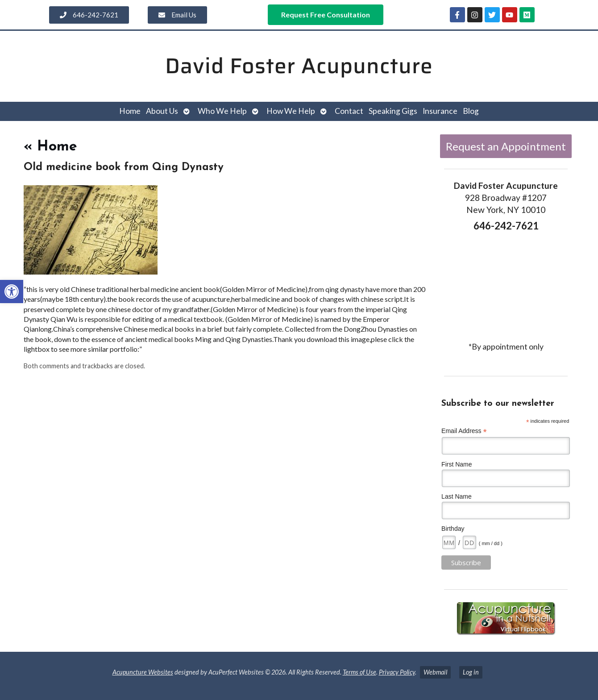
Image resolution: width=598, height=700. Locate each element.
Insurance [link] (440, 111)
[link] (12, 292)
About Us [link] (162, 111)
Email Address (464, 431)
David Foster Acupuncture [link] (299, 66)
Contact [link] (349, 111)
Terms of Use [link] (359, 672)
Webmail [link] (435, 672)
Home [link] (130, 111)
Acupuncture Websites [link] (143, 672)
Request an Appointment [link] (506, 146)
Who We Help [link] (222, 111)
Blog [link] (471, 111)
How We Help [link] (291, 111)
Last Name (457, 496)
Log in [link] (471, 672)
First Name (457, 464)
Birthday (453, 529)
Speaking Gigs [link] (393, 111)
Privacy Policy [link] (397, 672)
